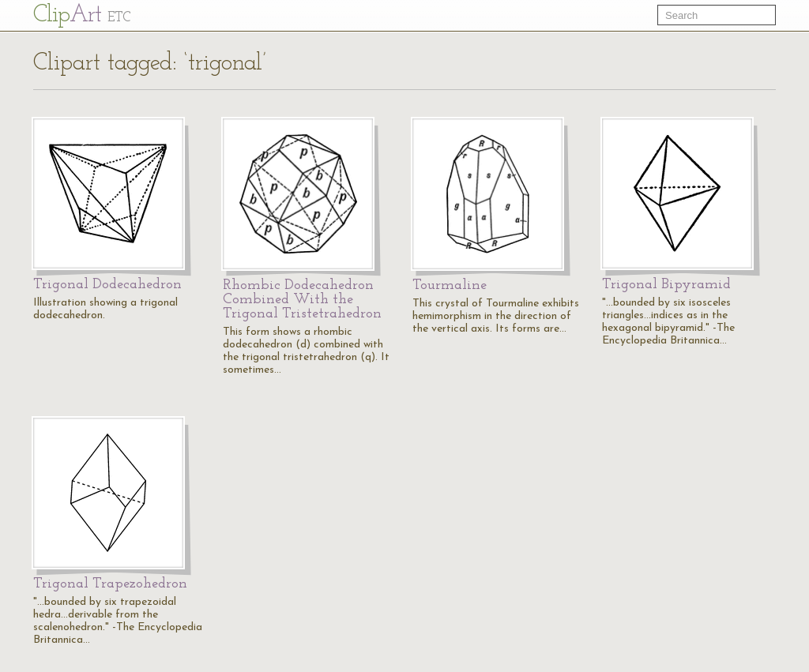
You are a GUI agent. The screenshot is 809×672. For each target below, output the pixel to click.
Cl (82, 15)
